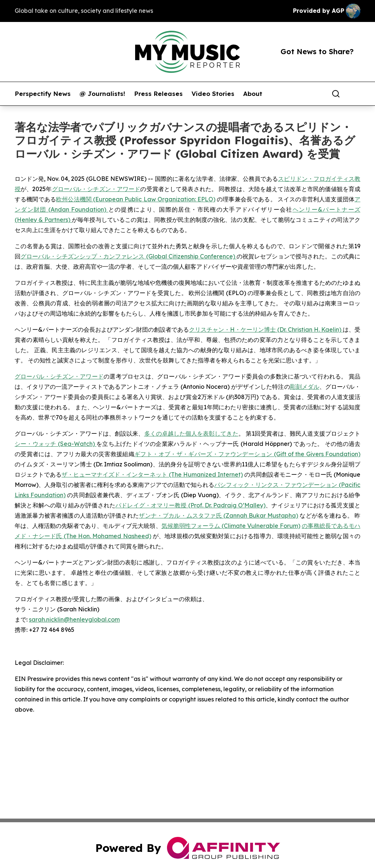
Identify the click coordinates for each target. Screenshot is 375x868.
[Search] (336, 94)
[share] (355, 94)
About (253, 94)
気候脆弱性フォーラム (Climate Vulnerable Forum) (231, 526)
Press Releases (158, 94)
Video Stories (213, 94)
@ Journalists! (102, 94)
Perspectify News (43, 94)
